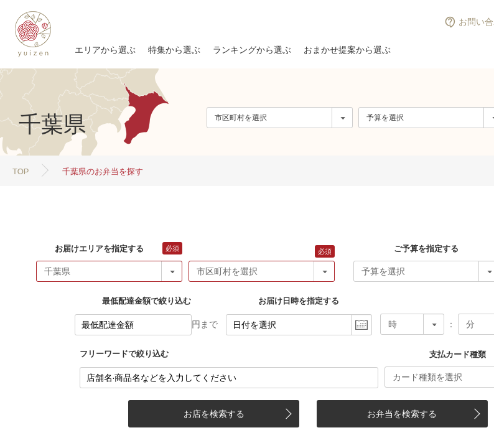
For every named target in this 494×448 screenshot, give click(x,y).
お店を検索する (214, 414)
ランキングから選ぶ (252, 50)
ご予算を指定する (426, 249)
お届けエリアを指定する (99, 249)
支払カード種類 (458, 354)
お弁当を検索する (402, 414)
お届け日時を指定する (299, 301)
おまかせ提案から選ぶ (347, 50)
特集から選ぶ (174, 50)
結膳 (31, 34)
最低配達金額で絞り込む (147, 301)
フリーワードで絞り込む (124, 354)
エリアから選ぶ (105, 50)
